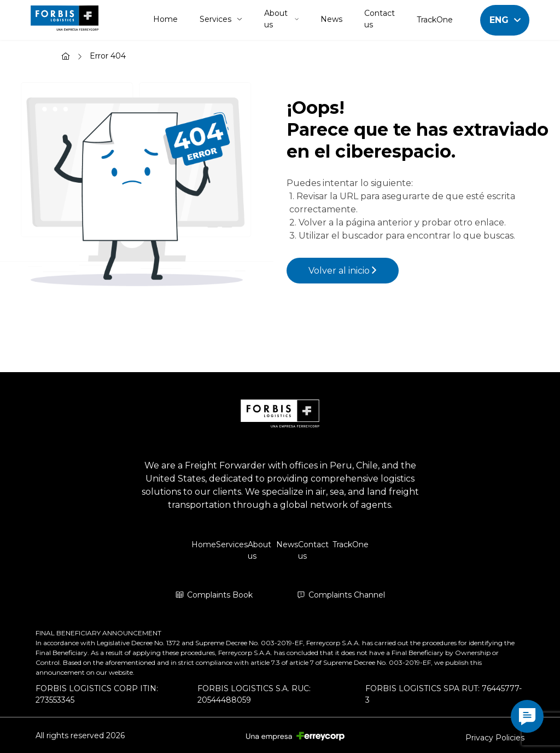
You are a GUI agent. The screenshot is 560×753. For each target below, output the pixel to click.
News (331, 19)
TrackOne (435, 20)
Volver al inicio (343, 271)
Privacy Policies (495, 738)
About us (281, 19)
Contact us (380, 19)
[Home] (66, 57)
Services (221, 19)
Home (165, 19)
